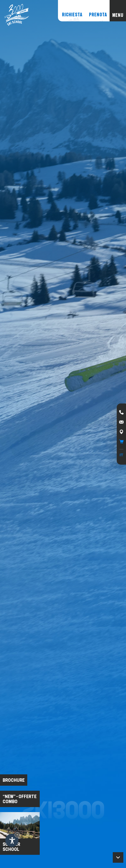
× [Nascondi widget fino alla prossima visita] (17, 835)
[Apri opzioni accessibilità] (12, 840)
